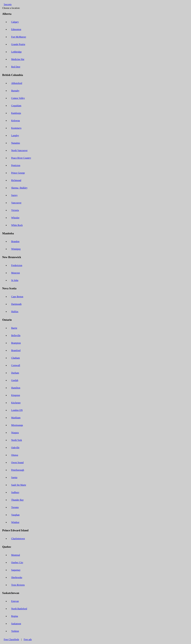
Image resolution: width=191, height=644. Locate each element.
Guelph (15, 380)
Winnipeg (16, 249)
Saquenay (16, 570)
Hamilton (16, 388)
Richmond (16, 180)
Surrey (14, 195)
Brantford (16, 350)
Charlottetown (18, 539)
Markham (16, 418)
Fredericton (17, 265)
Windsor (15, 522)
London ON (17, 410)
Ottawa (15, 455)
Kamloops (16, 113)
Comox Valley (18, 98)
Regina (15, 616)
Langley (15, 135)
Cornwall (16, 365)
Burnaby (15, 91)
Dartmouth (16, 304)
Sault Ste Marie (19, 485)
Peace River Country (21, 158)
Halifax (15, 312)
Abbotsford (17, 83)
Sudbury (15, 492)
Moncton (16, 273)
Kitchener (16, 403)
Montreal (16, 555)
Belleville (16, 335)
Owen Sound (17, 462)
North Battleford (19, 609)
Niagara (15, 433)
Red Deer (16, 67)
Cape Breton (17, 297)
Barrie (14, 328)
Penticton (16, 165)
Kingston (16, 395)
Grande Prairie (18, 44)
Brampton (16, 343)
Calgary (15, 22)
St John (15, 280)
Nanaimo (16, 143)
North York (17, 440)
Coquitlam (16, 106)
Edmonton (16, 29)
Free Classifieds (11, 639)
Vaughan (15, 515)
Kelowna (16, 121)
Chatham (16, 358)
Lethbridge (16, 52)
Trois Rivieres (18, 585)
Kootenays (16, 128)
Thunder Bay (17, 500)
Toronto (15, 507)
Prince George (18, 173)
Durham (15, 373)
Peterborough (18, 470)
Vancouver (16, 203)
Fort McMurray (19, 37)
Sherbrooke (17, 577)
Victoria (15, 210)
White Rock (17, 225)
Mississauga (17, 425)
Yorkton (15, 631)
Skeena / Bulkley (19, 188)
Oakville (15, 448)
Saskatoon (16, 624)
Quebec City (17, 562)
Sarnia (14, 477)
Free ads (28, 639)
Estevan (15, 601)
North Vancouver (19, 150)
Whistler (15, 218)
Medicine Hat (18, 59)
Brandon (15, 241)
